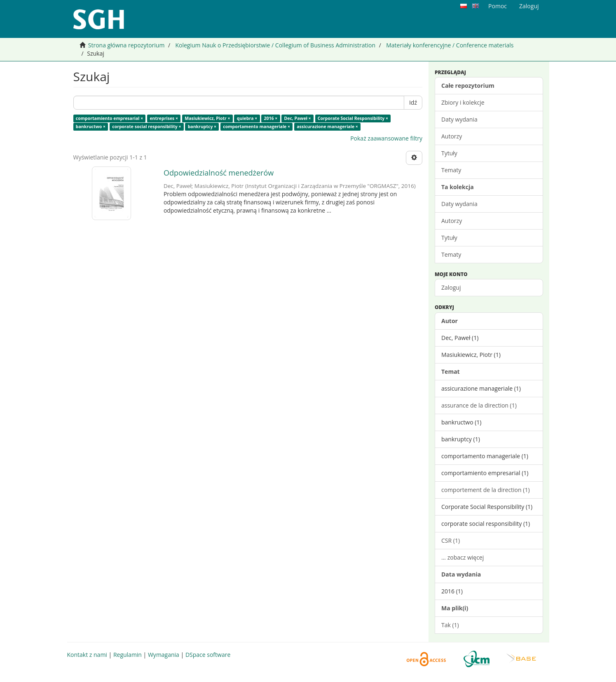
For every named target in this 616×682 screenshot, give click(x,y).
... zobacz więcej (463, 557)
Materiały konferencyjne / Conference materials (450, 45)
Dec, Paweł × (297, 118)
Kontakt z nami (87, 655)
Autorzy (452, 136)
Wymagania (164, 655)
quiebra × (247, 118)
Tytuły (449, 153)
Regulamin (128, 655)
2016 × (271, 118)
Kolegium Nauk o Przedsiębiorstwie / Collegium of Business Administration (275, 45)
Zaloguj (451, 287)
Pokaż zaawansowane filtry (386, 138)
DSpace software (208, 655)
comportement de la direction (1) (486, 490)
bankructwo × (91, 127)
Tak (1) (450, 625)
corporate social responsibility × (146, 127)
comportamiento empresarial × (109, 118)
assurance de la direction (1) (479, 405)
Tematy (451, 170)
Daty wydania (459, 119)
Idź (413, 102)
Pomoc (498, 6)
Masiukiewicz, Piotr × (207, 118)
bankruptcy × (202, 127)
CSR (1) (451, 540)
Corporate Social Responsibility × (353, 118)
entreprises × (164, 118)
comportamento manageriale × (256, 127)
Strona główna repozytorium (126, 45)
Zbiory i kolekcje (463, 102)
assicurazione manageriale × (327, 127)
